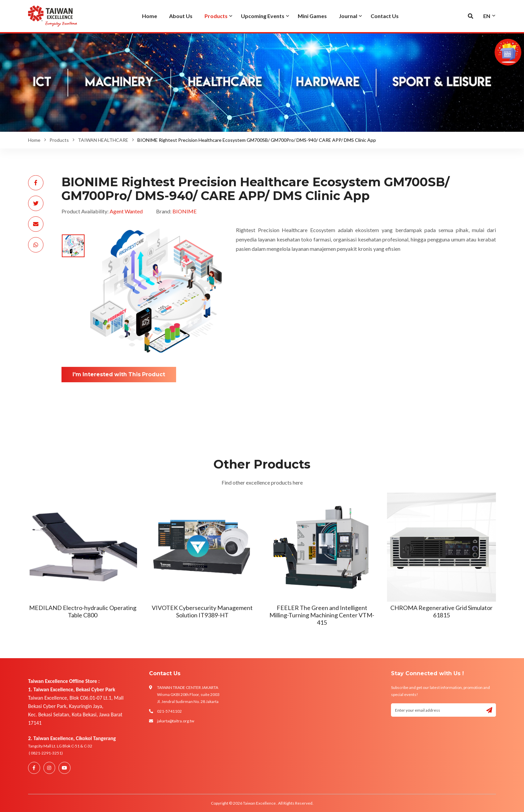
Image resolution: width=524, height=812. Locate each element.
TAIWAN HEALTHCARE (103, 140)
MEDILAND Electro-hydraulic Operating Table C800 (83, 611)
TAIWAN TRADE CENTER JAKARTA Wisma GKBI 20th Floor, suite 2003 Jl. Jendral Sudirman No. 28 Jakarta (188, 694)
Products (59, 140)
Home (34, 140)
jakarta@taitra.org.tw (176, 721)
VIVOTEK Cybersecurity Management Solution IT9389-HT (202, 611)
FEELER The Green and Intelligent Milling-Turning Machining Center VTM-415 (322, 615)
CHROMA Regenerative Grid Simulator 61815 (441, 611)
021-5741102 (169, 711)
